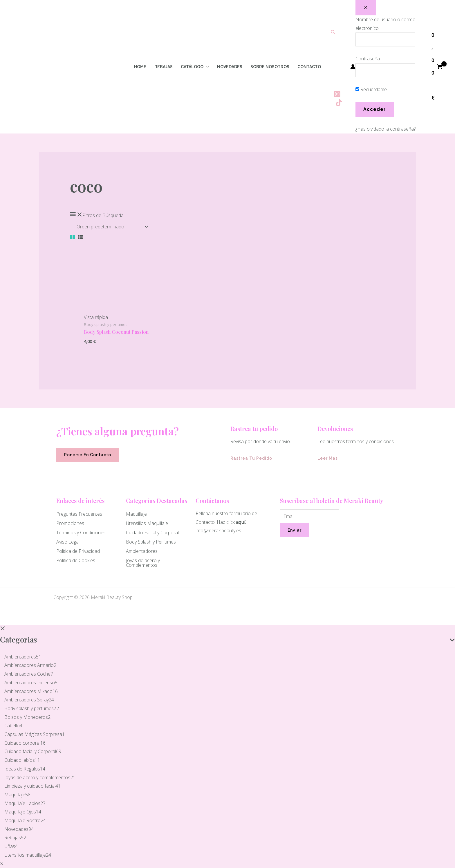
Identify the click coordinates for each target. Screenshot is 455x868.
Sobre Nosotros (270, 67)
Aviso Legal (68, 542)
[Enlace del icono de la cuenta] (353, 67)
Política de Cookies (76, 560)
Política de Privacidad (78, 551)
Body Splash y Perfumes (151, 542)
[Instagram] (337, 94)
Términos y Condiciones (81, 533)
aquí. (241, 522)
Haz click (226, 522)
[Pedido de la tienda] (111, 227)
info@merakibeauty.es (218, 530)
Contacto (309, 67)
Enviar (295, 530)
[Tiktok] (339, 103)
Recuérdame (371, 89)
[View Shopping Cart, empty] (437, 67)
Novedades (230, 67)
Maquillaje (136, 514)
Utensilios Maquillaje (147, 523)
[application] (206, 67)
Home (140, 67)
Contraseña (368, 59)
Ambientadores (142, 551)
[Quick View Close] (2, 864)
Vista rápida (96, 317)
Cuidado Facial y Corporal (152, 533)
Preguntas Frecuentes (79, 514)
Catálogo (195, 67)
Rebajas (164, 67)
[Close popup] (366, 8)
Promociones (70, 523)
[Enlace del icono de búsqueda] (333, 33)
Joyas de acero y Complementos (143, 563)
